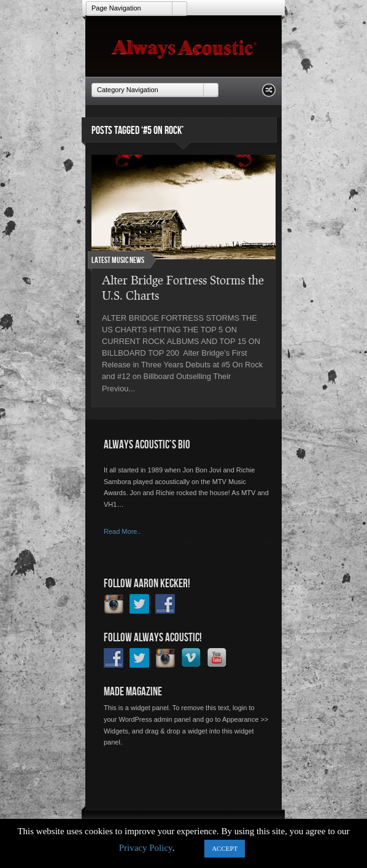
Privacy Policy (146, 848)
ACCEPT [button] (225, 848)
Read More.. (122, 531)
